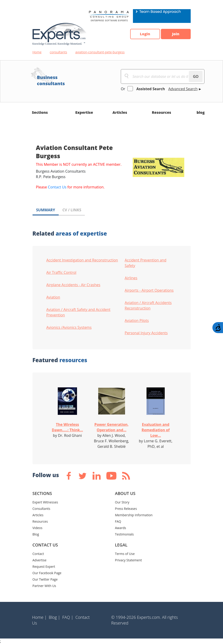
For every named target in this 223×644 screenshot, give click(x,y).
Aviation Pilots (137, 321)
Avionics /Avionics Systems (69, 327)
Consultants (41, 509)
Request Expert (44, 567)
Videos (37, 528)
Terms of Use (125, 554)
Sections (40, 112)
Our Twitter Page (45, 579)
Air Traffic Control (61, 272)
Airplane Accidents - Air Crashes (73, 285)
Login (145, 34)
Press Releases (126, 509)
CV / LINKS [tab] (72, 210)
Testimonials (124, 534)
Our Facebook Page (47, 573)
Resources (161, 112)
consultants (58, 52)
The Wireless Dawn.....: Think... (67, 427)
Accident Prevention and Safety (146, 263)
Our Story (122, 502)
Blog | (55, 617)
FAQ (118, 521)
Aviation (53, 297)
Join (176, 34)
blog (201, 112)
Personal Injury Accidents (146, 333)
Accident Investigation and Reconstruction (82, 260)
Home (37, 52)
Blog (36, 534)
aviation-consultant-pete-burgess (100, 52)
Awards (121, 528)
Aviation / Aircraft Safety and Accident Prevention (78, 312)
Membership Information (134, 515)
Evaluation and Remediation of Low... (156, 430)
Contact (38, 554)
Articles (120, 112)
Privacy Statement (129, 560)
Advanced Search (183, 89)
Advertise (40, 560)
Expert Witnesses (45, 502)
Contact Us (57, 187)
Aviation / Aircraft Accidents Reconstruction (148, 305)
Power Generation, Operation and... (111, 427)
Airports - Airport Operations (149, 290)
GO (196, 76)
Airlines (131, 278)
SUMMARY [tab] (46, 210)
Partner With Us (44, 586)
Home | (39, 617)
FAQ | (68, 617)
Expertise (84, 112)
